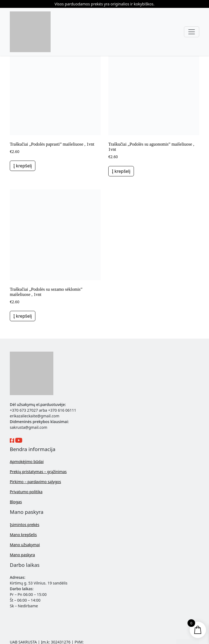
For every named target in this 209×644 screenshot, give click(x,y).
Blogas (16, 502)
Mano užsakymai (25, 545)
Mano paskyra (22, 555)
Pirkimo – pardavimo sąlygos (35, 482)
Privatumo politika (26, 492)
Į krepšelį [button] (23, 166)
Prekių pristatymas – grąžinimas (38, 472)
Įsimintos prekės (24, 525)
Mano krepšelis (23, 535)
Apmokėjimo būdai (27, 462)
